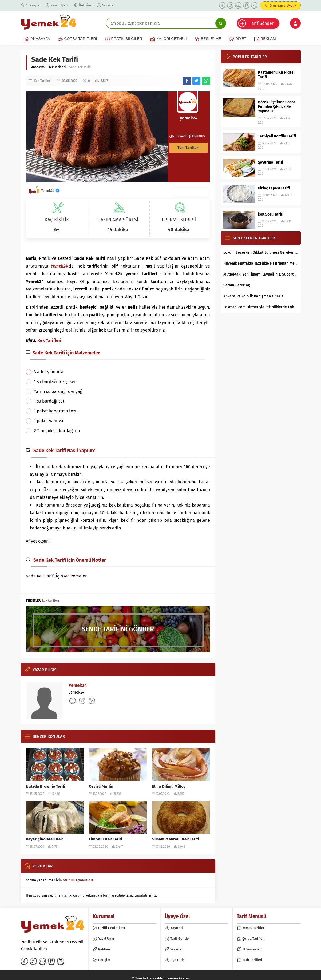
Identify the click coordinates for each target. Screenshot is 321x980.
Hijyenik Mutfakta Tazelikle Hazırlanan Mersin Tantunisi (261, 263)
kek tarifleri (51, 601)
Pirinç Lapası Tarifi (274, 188)
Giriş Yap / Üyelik (283, 5)
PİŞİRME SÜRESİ (179, 220)
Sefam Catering (237, 285)
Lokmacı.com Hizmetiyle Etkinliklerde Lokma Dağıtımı (261, 307)
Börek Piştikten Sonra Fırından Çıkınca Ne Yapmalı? (277, 107)
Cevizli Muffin (101, 786)
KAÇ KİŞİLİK (57, 220)
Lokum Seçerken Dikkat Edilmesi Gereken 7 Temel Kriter (261, 252)
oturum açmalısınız (78, 880)
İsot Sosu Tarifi (271, 214)
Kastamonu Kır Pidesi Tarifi (276, 75)
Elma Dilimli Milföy (169, 786)
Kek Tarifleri (57, 67)
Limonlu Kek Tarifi (105, 839)
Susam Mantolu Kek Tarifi (175, 839)
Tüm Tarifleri (188, 148)
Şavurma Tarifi (271, 162)
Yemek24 (50, 191)
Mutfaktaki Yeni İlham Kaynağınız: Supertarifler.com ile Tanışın (261, 274)
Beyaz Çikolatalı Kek (44, 839)
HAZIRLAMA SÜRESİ (118, 220)
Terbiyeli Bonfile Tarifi (277, 136)
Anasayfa (38, 67)
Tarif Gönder (262, 23)
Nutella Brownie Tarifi (45, 786)
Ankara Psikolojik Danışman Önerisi (254, 296)
